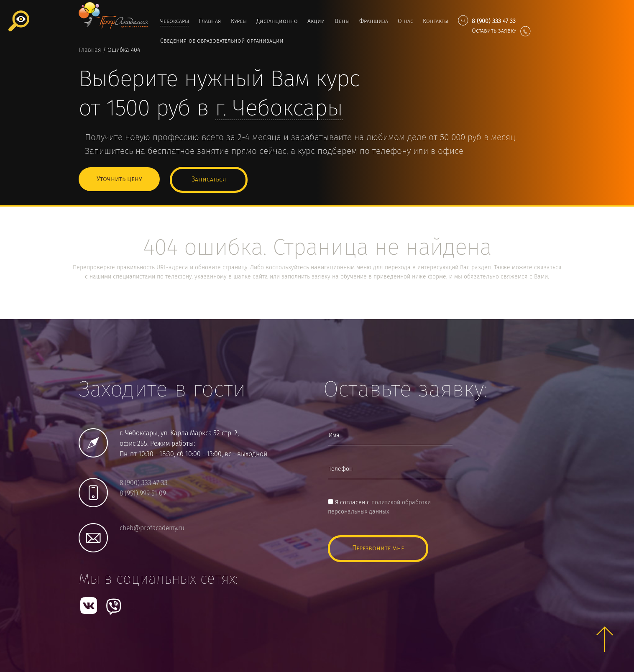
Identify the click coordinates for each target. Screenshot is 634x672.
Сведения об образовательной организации (222, 41)
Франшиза (374, 21)
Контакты (436, 21)
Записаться (209, 179)
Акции (316, 21)
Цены (342, 21)
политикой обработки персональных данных (379, 506)
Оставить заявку (501, 31)
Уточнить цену (119, 179)
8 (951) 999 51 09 (143, 493)
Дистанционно (277, 21)
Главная (210, 21)
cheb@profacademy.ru (152, 528)
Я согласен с (379, 506)
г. (279, 109)
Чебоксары (175, 21)
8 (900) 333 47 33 (144, 482)
